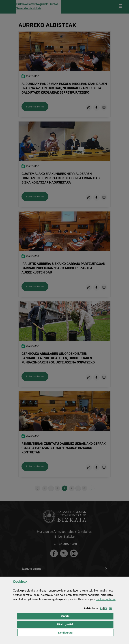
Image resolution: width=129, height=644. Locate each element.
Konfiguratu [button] (84, 632)
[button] (101, 608)
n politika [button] (106, 599)
